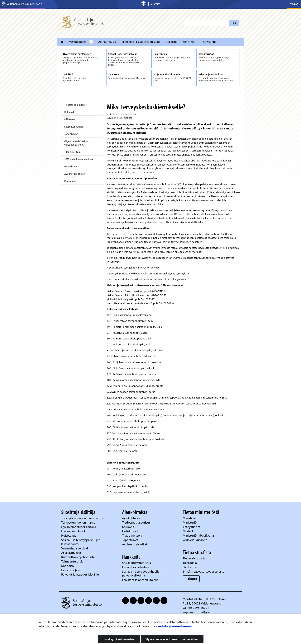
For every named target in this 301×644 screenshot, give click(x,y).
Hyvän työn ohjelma (136, 567)
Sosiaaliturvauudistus (136, 563)
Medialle (189, 531)
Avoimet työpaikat (74, 174)
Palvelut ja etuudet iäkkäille (80, 574)
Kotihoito (67, 566)
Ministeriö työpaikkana (199, 535)
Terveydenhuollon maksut (79, 522)
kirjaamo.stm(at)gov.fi (198, 612)
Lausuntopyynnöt (74, 127)
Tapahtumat (71, 134)
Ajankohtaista (107, 42)
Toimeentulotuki (73, 561)
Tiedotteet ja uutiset (75, 105)
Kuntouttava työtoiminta (78, 557)
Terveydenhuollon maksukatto (82, 518)
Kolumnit (69, 112)
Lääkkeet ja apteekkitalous (140, 580)
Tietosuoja (190, 563)
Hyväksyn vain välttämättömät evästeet (172, 639)
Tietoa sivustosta (194, 558)
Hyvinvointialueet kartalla (79, 527)
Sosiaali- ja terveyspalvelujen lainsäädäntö (81, 542)
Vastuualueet (77, 42)
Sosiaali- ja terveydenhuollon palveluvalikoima (142, 573)
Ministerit (190, 518)
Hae (234, 23)
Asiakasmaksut (71, 552)
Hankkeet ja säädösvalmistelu (141, 42)
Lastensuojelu (71, 570)
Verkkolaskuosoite (195, 540)
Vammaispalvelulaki (75, 548)
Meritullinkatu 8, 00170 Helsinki (204, 599)
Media (294, 4)
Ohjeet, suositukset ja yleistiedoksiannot (76, 143)
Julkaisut (171, 42)
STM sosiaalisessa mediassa (79, 159)
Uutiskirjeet (71, 166)
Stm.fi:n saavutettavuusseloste (204, 571)
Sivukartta (190, 567)
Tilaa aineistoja (72, 152)
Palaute (191, 579)
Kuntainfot (70, 181)
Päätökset (70, 119)
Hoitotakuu (69, 535)
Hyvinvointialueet (74, 531)
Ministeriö (189, 42)
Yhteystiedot (209, 42)
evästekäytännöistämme (174, 626)
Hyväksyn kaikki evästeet (119, 639)
